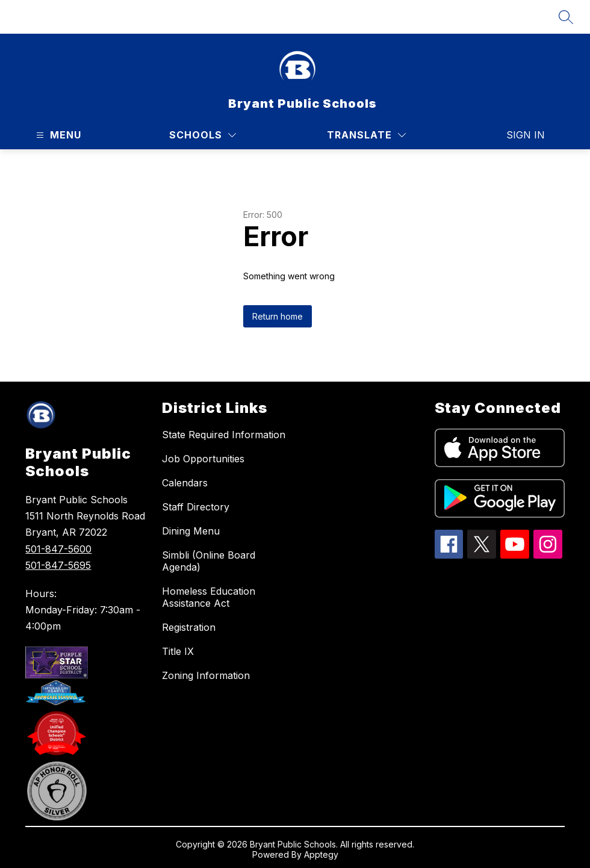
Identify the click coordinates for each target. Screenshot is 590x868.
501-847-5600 (58, 549)
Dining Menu (191, 531)
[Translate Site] (366, 135)
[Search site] (566, 17)
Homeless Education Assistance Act (209, 597)
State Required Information (224, 435)
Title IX (178, 651)
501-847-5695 (58, 565)
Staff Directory (196, 507)
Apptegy (321, 854)
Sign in (526, 135)
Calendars (185, 483)
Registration (189, 627)
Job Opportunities (203, 459)
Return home (278, 316)
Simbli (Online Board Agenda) (209, 561)
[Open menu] (57, 135)
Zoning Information (206, 675)
